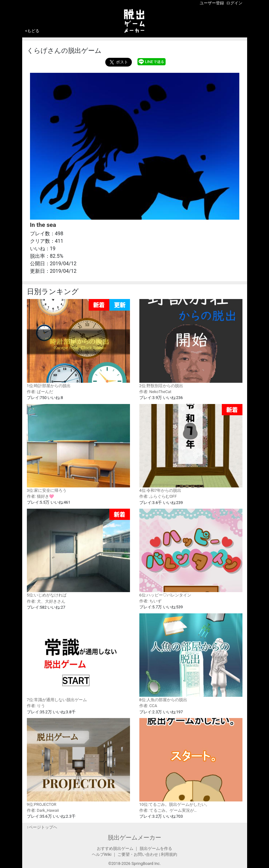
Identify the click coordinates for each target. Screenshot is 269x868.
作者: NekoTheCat (155, 392)
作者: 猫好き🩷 (40, 496)
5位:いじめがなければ (78, 553)
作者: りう (36, 706)
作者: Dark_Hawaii (43, 810)
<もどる (32, 31)
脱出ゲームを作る (156, 848)
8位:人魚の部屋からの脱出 (191, 658)
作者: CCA (148, 706)
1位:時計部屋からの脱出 (78, 344)
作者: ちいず (150, 601)
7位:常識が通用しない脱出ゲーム (78, 658)
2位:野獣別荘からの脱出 (191, 343)
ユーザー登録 (212, 3)
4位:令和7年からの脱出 (191, 449)
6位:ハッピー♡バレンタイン (191, 553)
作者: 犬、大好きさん (46, 601)
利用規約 (169, 854)
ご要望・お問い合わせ (138, 854)
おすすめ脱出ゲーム (115, 848)
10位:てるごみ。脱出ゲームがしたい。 (191, 762)
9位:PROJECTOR (78, 762)
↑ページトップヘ (42, 827)
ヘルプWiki (102, 854)
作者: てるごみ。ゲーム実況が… (168, 810)
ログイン (234, 3)
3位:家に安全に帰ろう (78, 448)
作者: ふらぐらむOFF (158, 496)
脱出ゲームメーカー (134, 838)
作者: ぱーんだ (40, 392)
